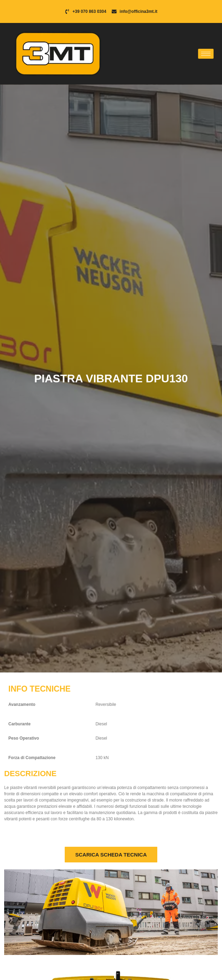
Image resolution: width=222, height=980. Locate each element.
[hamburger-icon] (206, 54)
